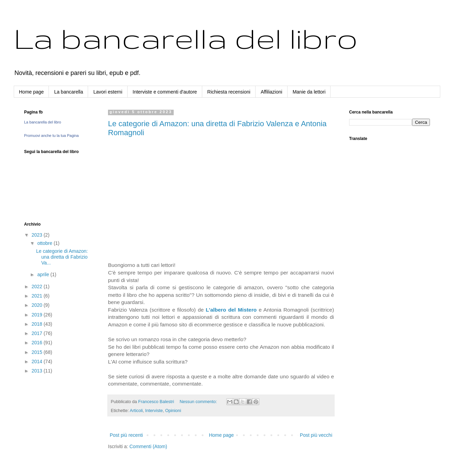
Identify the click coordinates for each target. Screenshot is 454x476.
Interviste (154, 411)
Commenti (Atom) (148, 446)
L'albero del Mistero (231, 310)
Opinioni (173, 411)
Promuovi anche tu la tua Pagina (51, 136)
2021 (38, 296)
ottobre (45, 243)
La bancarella (68, 92)
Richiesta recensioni (229, 92)
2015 (38, 352)
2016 (38, 343)
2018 (38, 324)
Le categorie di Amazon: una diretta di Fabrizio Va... (62, 257)
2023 (38, 235)
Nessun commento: (199, 402)
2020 (38, 305)
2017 (38, 333)
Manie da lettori (309, 92)
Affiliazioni (272, 92)
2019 (38, 315)
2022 (38, 286)
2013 (38, 371)
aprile (44, 274)
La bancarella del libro (186, 38)
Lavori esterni (108, 92)
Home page (31, 92)
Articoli (136, 411)
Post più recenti (126, 435)
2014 (38, 361)
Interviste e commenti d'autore (165, 92)
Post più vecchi (316, 435)
